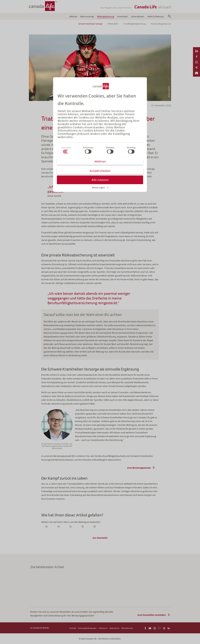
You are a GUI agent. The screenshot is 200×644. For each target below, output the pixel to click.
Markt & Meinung (155, 17)
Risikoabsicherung (106, 17)
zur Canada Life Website (40, 628)
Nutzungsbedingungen (87, 628)
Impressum (103, 628)
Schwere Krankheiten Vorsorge (90, 24)
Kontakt (73, 628)
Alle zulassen (100, 180)
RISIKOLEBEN (113, 24)
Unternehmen (138, 17)
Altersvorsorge (87, 17)
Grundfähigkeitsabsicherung (135, 24)
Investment (123, 17)
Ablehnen (100, 161)
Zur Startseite (100, 538)
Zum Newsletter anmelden (152, 615)
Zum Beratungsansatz (139, 468)
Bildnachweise (127, 628)
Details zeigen (98, 188)
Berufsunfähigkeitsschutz (161, 24)
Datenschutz (114, 628)
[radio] (47, 527)
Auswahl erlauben (100, 171)
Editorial (73, 17)
